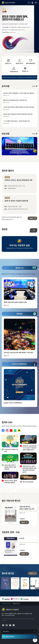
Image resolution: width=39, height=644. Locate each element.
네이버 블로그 (15, 431)
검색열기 (29, 3)
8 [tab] (17, 51)
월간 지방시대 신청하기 (9, 637)
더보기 (31, 218)
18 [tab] (33, 51)
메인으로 (10, 610)
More (34, 86)
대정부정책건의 (14, 70)
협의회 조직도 (19, 62)
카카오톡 (19, 431)
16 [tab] (30, 51)
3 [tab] (9, 51)
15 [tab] (28, 51)
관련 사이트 (6, 631)
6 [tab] (14, 51)
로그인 (32, 3)
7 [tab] (16, 51)
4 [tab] (11, 51)
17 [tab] (31, 51)
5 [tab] (12, 51)
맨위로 (35, 640)
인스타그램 (7, 431)
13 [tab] (25, 51)
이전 (31, 599)
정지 (34, 230)
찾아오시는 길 (16, 604)
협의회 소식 (8, 62)
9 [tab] (19, 51)
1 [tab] (6, 51)
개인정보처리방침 (6, 604)
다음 (36, 599)
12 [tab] (23, 51)
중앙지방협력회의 (31, 62)
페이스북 (3, 431)
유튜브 (11, 431)
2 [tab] (8, 51)
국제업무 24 (25, 70)
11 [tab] (22, 51)
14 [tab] (27, 51)
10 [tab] (20, 51)
